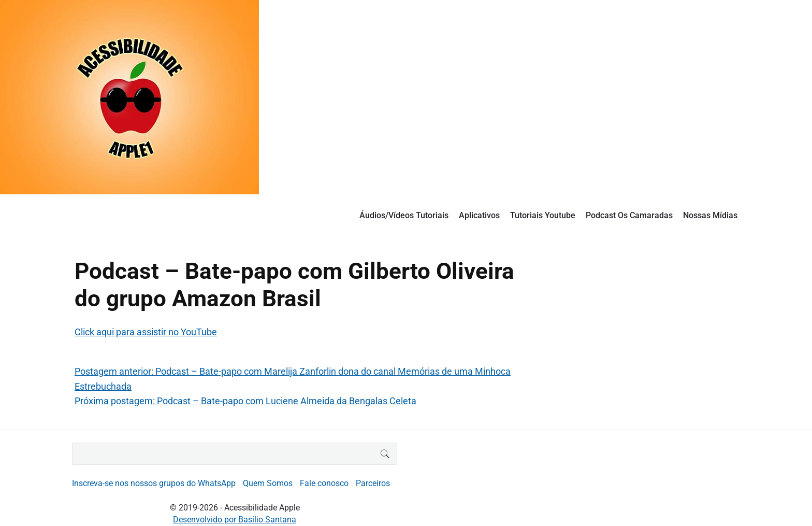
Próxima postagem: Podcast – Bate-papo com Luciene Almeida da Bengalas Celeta (245, 401)
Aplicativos (479, 215)
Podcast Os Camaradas (629, 215)
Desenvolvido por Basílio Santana (235, 520)
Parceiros (373, 483)
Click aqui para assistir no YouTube (146, 332)
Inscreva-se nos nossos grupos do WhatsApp (154, 483)
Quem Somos (268, 483)
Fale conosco (324, 483)
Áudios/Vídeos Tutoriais (404, 215)
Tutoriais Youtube (543, 215)
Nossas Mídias (710, 215)
